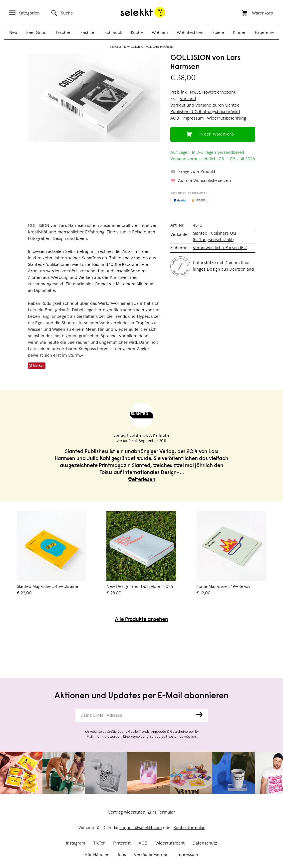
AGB (143, 843)
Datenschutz (205, 843)
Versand (188, 99)
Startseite (118, 47)
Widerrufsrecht (170, 843)
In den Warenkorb (217, 134)
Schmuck (113, 33)
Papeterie (264, 33)
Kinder (239, 33)
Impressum (187, 855)
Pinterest (122, 843)
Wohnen (160, 33)
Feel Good (36, 33)
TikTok (99, 843)
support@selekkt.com (141, 828)
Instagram (76, 843)
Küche (137, 33)
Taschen (63, 33)
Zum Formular (161, 812)
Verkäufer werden (151, 855)
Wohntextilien (190, 33)
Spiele (218, 33)
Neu (13, 33)
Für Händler (97, 855)
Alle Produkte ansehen (141, 620)
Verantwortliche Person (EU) (220, 248)
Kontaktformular (189, 828)
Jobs (121, 855)
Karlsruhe (161, 435)
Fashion (88, 33)
